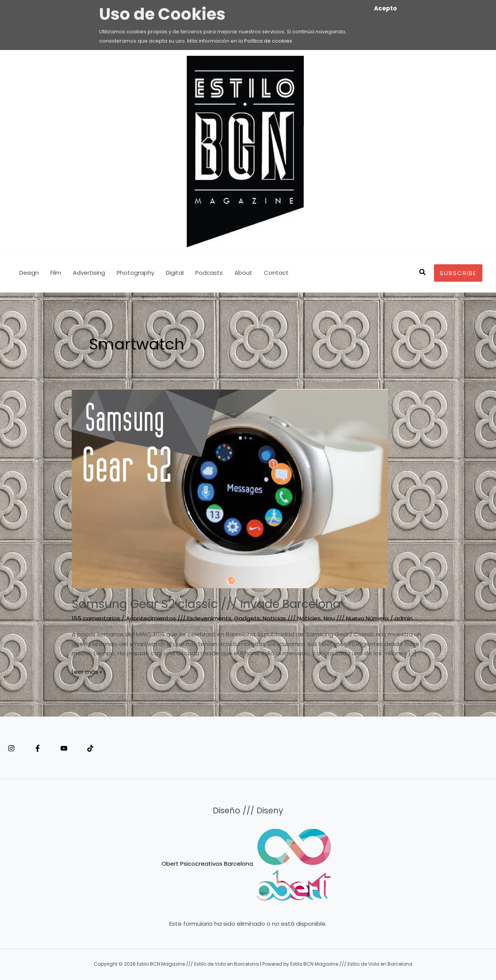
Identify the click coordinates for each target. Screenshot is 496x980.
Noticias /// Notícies (292, 618)
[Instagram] (11, 748)
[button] (423, 273)
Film (56, 273)
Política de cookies (268, 41)
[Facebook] (38, 748)
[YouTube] (64, 748)
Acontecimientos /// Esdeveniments (179, 618)
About (243, 273)
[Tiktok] (90, 748)
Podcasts (209, 273)
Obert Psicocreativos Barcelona (207, 863)
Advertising (89, 273)
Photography (135, 273)
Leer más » (87, 672)
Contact (276, 273)
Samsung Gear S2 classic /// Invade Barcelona (206, 604)
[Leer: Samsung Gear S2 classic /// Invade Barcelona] (230, 488)
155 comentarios (96, 618)
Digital (175, 273)
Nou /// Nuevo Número (356, 618)
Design (29, 273)
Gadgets (247, 618)
